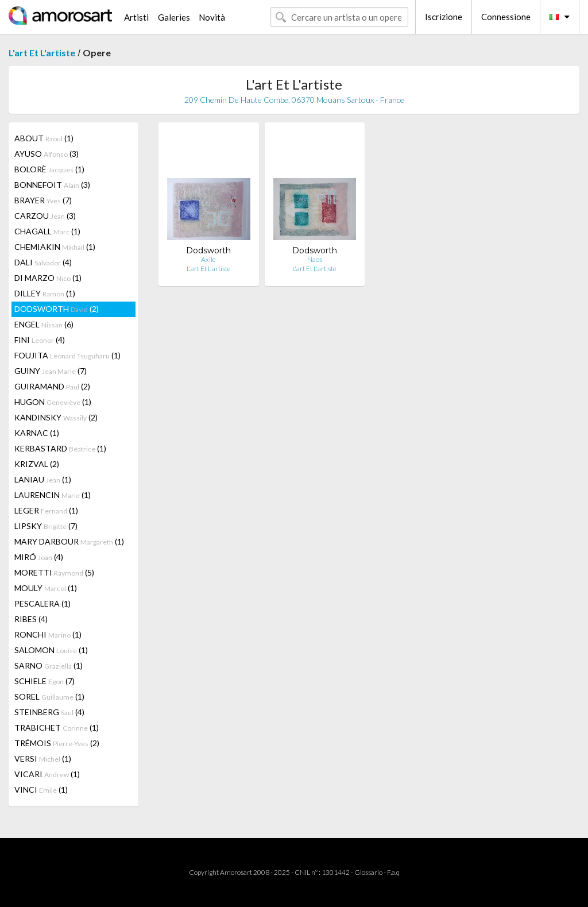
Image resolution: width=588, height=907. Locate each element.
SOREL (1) (49, 696)
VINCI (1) (41, 790)
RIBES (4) (31, 619)
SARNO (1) (49, 665)
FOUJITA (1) (67, 355)
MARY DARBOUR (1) (69, 541)
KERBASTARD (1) (60, 448)
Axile (208, 259)
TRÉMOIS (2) (57, 743)
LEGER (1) (46, 510)
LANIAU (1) (43, 479)
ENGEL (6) (44, 324)
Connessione (506, 17)
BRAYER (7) (43, 200)
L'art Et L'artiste (42, 53)
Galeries (174, 17)
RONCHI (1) (48, 634)
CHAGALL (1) (47, 231)
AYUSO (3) (47, 154)
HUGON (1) (53, 402)
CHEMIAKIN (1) (55, 247)
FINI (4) (40, 340)
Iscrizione (444, 17)
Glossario (368, 872)
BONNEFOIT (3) (52, 185)
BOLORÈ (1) (49, 169)
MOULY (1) (46, 588)
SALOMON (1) (51, 650)
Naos (315, 259)
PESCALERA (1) (42, 603)
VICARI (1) (47, 774)
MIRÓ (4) (39, 557)
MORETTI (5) (54, 572)
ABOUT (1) (44, 138)
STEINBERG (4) (49, 712)
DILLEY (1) (45, 293)
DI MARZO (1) (48, 278)
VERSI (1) (43, 759)
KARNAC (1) (37, 433)
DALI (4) (43, 262)
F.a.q (393, 872)
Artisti (136, 17)
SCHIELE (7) (45, 681)
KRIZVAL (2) (37, 464)
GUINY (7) (51, 371)
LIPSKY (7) (46, 526)
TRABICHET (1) (57, 727)
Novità (212, 17)
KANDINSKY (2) (56, 417)
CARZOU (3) (45, 216)
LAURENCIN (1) (53, 495)
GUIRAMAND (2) (52, 386)
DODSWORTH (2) (57, 309)
